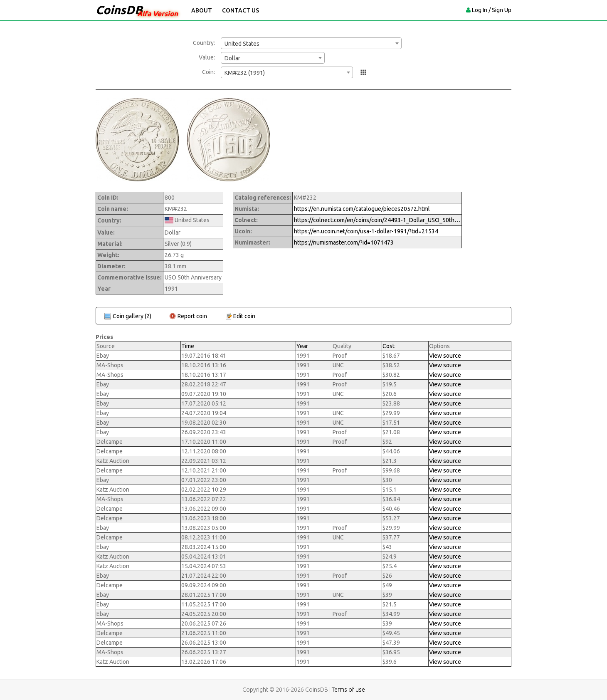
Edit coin (244, 316)
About (202, 10)
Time (188, 346)
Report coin (192, 316)
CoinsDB (119, 10)
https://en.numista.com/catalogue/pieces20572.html (362, 209)
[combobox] (311, 43)
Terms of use (348, 690)
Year (302, 346)
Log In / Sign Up (492, 10)
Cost (389, 346)
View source (445, 356)
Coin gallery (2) (132, 316)
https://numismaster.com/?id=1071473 (344, 242)
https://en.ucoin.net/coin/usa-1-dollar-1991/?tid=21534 (366, 231)
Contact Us (241, 10)
